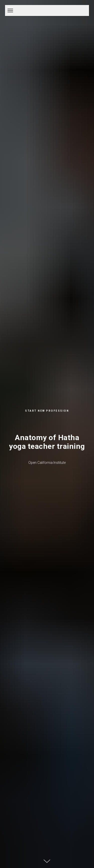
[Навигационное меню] (10, 10)
